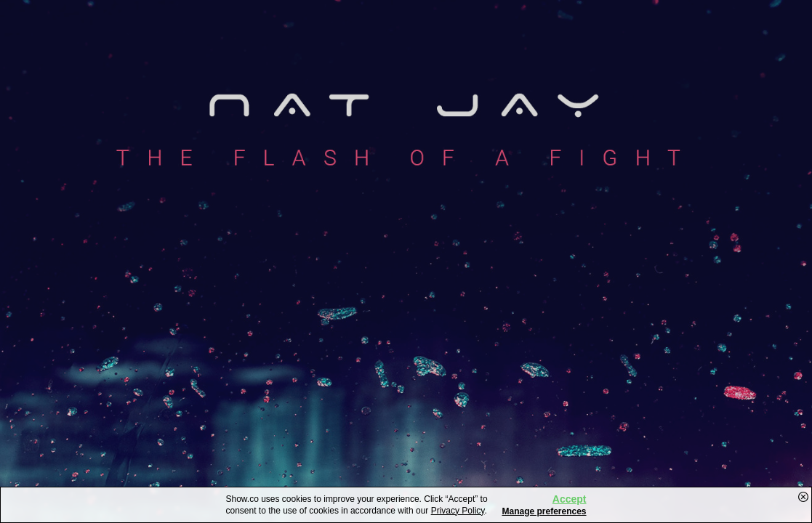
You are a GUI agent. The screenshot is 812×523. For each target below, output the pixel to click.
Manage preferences (544, 511)
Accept (570, 499)
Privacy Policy (458, 511)
